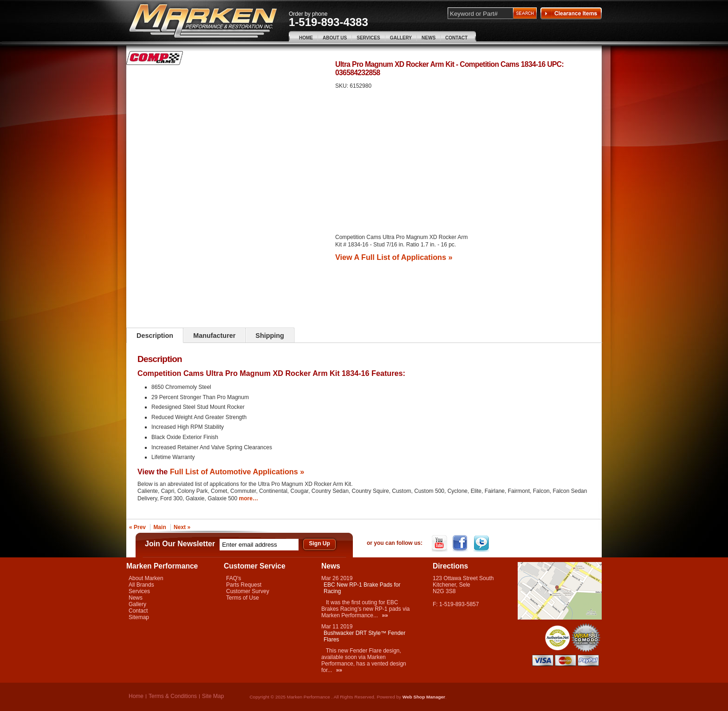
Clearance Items (571, 13)
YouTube (440, 543)
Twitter (482, 543)
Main (159, 527)
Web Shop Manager (424, 697)
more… (249, 498)
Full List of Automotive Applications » (237, 472)
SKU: (342, 86)
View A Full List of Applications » (394, 257)
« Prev (137, 527)
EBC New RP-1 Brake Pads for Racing (362, 588)
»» (385, 615)
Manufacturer (214, 336)
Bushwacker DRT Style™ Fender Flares (364, 636)
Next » (182, 527)
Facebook (461, 543)
